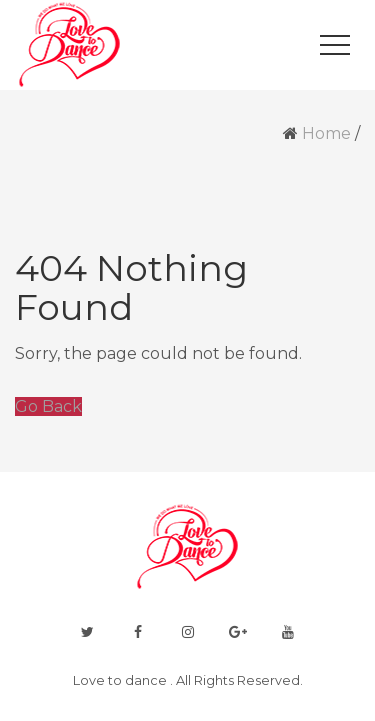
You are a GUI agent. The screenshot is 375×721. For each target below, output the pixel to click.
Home (326, 133)
